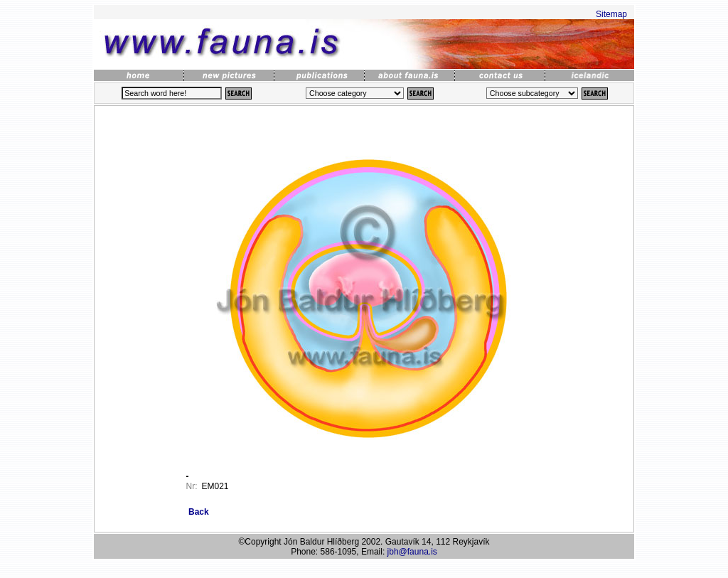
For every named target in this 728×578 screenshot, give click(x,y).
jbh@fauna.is (412, 552)
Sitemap (611, 14)
